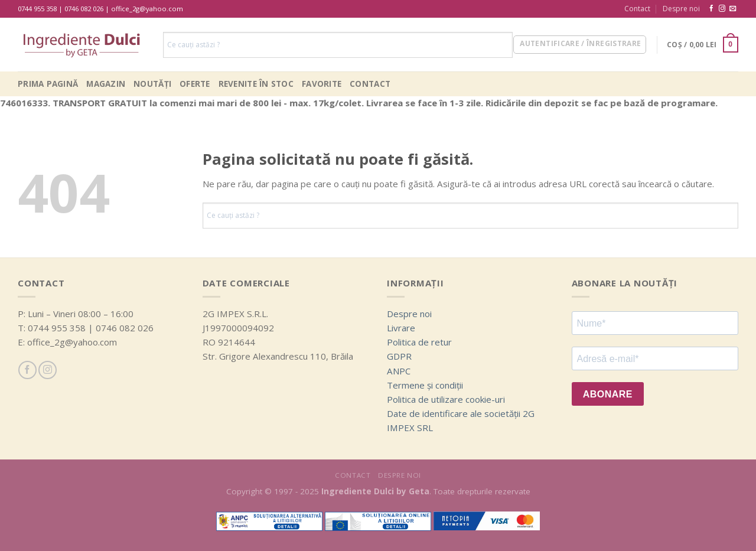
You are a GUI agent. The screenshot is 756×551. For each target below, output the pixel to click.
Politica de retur (419, 342)
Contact (637, 9)
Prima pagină (48, 84)
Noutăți (152, 84)
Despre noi (681, 9)
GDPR (399, 356)
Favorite (322, 84)
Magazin (106, 84)
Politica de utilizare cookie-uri (446, 399)
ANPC (399, 371)
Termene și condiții (425, 385)
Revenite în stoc (256, 84)
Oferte (195, 84)
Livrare (401, 328)
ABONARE (608, 394)
